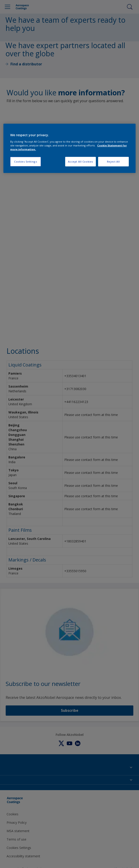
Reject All (113, 162)
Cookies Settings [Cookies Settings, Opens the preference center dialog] (26, 162)
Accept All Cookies (81, 162)
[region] (69, 148)
